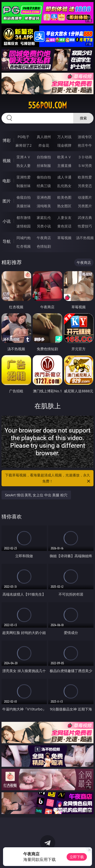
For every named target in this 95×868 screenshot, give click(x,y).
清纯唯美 (44, 206)
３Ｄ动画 (85, 157)
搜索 (83, 118)
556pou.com (48, 105)
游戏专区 (85, 137)
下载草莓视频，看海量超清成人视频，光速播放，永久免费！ (48, 478)
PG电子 (23, 137)
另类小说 (44, 226)
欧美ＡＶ (64, 157)
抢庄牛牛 (85, 145)
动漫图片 (85, 197)
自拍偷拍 (44, 157)
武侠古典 (85, 218)
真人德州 (44, 137)
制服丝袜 (24, 186)
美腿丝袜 (24, 206)
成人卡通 (64, 177)
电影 (7, 181)
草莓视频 (64, 238)
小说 (7, 221)
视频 (7, 161)
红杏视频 (24, 246)
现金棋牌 (64, 145)
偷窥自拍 (24, 197)
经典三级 (44, 186)
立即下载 (77, 857)
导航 (7, 241)
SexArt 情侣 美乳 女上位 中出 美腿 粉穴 (36, 495)
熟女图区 (64, 206)
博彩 (7, 140)
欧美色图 (64, 197)
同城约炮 (24, 238)
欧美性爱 (85, 177)
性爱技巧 (85, 226)
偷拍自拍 (44, 177)
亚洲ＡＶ (24, 157)
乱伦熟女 (64, 186)
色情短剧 (44, 246)
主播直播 (64, 165)
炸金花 (44, 145)
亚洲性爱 (24, 177)
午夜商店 (44, 238)
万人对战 (64, 137)
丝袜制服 (44, 165)
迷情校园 (24, 226)
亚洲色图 (44, 197)
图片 (7, 201)
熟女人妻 (24, 165)
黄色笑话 (64, 226)
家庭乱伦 (44, 218)
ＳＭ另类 (85, 165)
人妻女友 (64, 218)
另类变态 (85, 186)
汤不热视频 (85, 238)
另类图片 (85, 206)
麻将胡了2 (24, 145)
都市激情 (24, 218)
